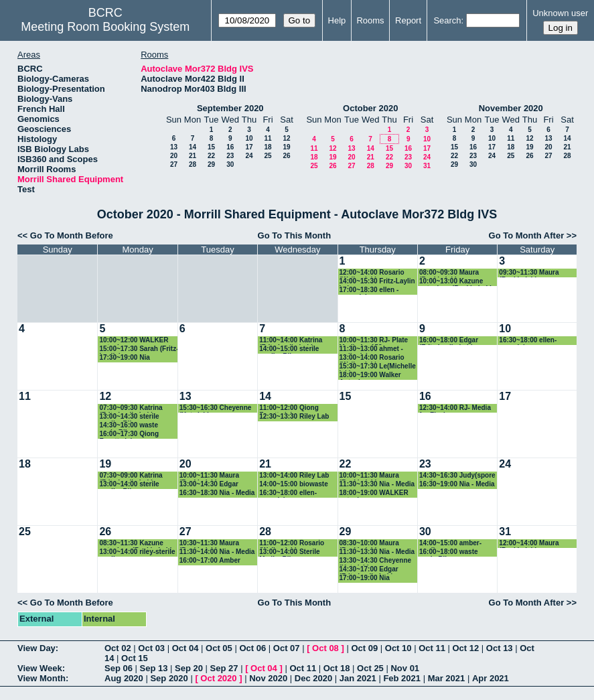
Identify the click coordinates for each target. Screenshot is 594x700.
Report (408, 20)
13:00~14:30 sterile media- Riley (129, 417)
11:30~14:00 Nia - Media (217, 552)
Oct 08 (325, 648)
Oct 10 (398, 648)
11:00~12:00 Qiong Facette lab (289, 408)
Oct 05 (219, 648)
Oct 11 (432, 648)
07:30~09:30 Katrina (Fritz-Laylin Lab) (131, 408)
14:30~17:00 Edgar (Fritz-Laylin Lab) (369, 570)
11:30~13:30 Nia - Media (377, 484)
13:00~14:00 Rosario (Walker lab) (372, 358)
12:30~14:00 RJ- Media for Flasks (455, 408)
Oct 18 (337, 668)
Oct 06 (252, 648)
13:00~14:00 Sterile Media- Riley (289, 552)
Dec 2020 (313, 678)
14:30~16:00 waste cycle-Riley (129, 426)
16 (230, 147)
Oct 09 (364, 648)
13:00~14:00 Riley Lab (294, 475)
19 (286, 147)
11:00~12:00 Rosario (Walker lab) (292, 544)
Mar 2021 (447, 678)
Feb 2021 (402, 678)
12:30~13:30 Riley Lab (294, 416)
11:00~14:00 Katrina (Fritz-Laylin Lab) (291, 341)
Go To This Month (295, 235)
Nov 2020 (268, 678)
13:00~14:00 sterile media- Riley (129, 485)
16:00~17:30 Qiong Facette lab (129, 434)
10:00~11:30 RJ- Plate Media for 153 (374, 341)
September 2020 (230, 108)
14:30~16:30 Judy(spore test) (457, 476)
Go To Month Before (72, 235)
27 (174, 164)
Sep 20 (189, 668)
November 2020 (511, 108)
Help (337, 20)
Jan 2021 (358, 678)
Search (447, 20)
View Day (36, 648)
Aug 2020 (124, 678)
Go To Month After (527, 235)
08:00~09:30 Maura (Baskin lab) (449, 273)
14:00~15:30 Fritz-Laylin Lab (377, 282)
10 (249, 138)
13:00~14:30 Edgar (209, 484)
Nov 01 (405, 668)
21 (193, 156)
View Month (42, 678)
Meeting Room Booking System (105, 27)
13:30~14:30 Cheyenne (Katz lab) (376, 561)
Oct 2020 (218, 678)
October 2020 (370, 108)
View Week (40, 668)
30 (230, 164)
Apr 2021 (491, 678)
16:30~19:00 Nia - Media (457, 484)
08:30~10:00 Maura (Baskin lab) (369, 544)
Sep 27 (224, 668)
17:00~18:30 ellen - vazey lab (369, 290)
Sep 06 (119, 668)
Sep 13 (154, 668)
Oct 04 (185, 648)
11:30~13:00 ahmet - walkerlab (371, 349)
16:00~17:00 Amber (210, 560)
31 (427, 166)
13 (174, 147)
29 (211, 164)
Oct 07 (287, 648)
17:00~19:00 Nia (365, 578)
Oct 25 (370, 668)
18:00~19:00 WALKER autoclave (374, 493)
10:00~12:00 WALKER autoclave (134, 341)
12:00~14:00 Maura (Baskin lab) (529, 544)
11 (268, 138)
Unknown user (560, 13)
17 (249, 147)
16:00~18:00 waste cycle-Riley (449, 552)
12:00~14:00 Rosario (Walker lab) (372, 273)
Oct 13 (500, 648)
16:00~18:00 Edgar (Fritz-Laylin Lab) (449, 341)
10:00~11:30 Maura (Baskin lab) (209, 476)
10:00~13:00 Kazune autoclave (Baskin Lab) (456, 282)
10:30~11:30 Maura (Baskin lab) (209, 544)
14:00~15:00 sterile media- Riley (289, 349)
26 (286, 156)
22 (211, 156)
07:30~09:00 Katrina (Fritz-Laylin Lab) (131, 476)
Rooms (370, 20)
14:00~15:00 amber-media (450, 544)
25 (268, 156)
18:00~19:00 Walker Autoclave (370, 375)
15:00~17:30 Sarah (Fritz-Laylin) (139, 349)
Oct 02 (118, 648)
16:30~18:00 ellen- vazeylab (528, 341)
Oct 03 (151, 648)
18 (268, 147)
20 (174, 156)
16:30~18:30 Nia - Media (217, 493)
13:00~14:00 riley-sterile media (137, 552)
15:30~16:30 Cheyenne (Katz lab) (216, 408)
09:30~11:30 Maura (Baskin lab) (529, 273)
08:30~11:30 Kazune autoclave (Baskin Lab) (136, 544)
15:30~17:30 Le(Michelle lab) (378, 367)
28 (193, 164)
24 (249, 156)
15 (211, 147)
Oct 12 (466, 648)
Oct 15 (135, 658)
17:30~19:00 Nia (124, 357)
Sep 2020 (169, 678)
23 (230, 156)
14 (193, 147)
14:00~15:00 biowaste (294, 484)
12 (286, 138)
